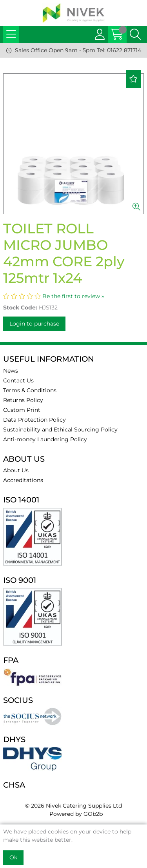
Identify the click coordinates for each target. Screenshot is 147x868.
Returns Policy (23, 400)
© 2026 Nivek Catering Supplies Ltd (73, 806)
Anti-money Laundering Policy (45, 439)
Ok (13, 857)
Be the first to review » (73, 296)
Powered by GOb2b (76, 814)
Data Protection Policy (34, 420)
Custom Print (22, 410)
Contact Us (18, 380)
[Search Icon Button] (135, 35)
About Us (16, 470)
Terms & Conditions (30, 390)
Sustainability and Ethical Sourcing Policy (60, 429)
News (11, 371)
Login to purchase (34, 324)
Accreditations (23, 480)
